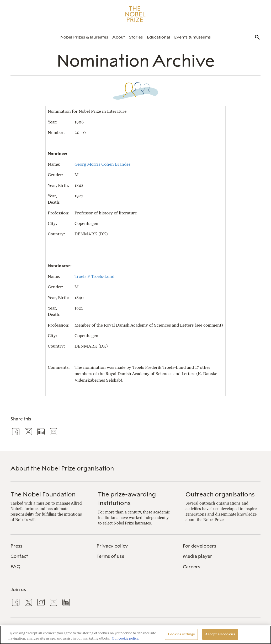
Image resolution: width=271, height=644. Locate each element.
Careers (192, 567)
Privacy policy (112, 546)
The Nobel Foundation (43, 494)
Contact (19, 556)
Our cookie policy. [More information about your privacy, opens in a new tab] (125, 638)
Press (16, 546)
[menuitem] (84, 37)
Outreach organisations (220, 494)
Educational (158, 37)
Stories (136, 37)
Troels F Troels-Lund (94, 276)
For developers (200, 546)
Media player (198, 556)
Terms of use (110, 556)
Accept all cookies (220, 634)
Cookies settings (181, 634)
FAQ (15, 567)
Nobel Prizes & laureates (84, 37)
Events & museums (192, 37)
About (119, 37)
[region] (135, 635)
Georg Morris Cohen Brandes (102, 164)
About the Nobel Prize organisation (62, 468)
